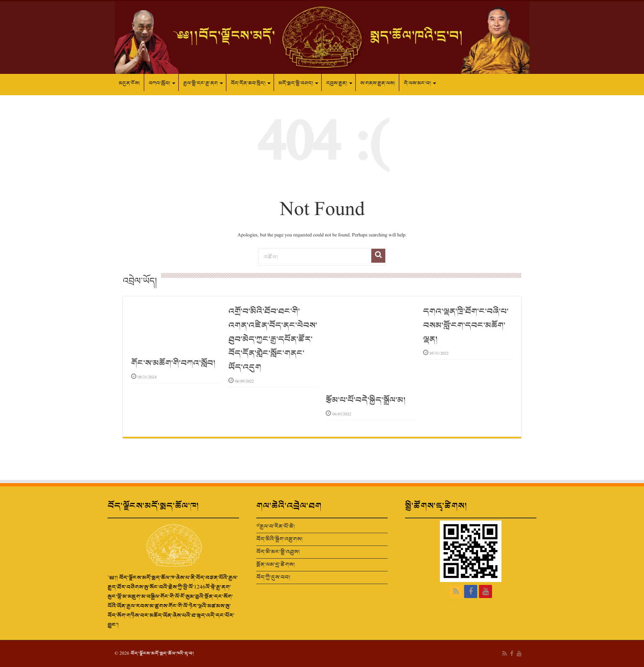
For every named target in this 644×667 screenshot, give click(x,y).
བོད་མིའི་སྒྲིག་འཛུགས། (279, 539)
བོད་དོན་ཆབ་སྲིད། (248, 83)
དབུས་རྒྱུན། (337, 83)
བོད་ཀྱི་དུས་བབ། (273, 577)
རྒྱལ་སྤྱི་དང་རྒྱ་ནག (200, 83)
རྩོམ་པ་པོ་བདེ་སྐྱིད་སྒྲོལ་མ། (366, 400)
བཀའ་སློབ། (159, 83)
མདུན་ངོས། (129, 83)
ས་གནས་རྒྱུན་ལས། (377, 83)
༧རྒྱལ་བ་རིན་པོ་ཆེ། (276, 526)
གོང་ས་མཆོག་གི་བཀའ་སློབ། (173, 363)
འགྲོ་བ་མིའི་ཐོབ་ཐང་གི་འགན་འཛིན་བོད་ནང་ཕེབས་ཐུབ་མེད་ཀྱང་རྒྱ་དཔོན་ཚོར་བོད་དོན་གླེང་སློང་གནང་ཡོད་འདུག (273, 339)
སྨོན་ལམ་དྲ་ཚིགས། (276, 565)
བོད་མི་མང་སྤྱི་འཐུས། (278, 552)
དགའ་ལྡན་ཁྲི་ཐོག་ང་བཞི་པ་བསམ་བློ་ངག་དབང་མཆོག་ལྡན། (466, 325)
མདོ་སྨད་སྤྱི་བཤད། (296, 83)
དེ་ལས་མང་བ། (417, 83)
